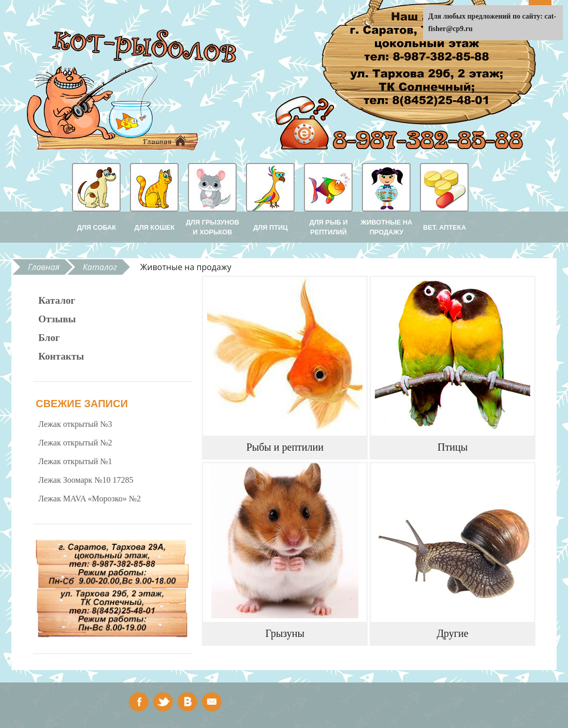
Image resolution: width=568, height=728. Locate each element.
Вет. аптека (445, 227)
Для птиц (270, 227)
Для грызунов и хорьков (213, 227)
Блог (49, 338)
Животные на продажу (387, 227)
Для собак (97, 227)
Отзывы (57, 319)
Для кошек (155, 227)
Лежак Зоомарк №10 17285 (86, 480)
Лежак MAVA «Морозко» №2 (90, 499)
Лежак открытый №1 (75, 461)
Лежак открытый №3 (75, 424)
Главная (44, 267)
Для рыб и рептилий (329, 227)
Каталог (100, 267)
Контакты (61, 356)
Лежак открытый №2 (75, 443)
